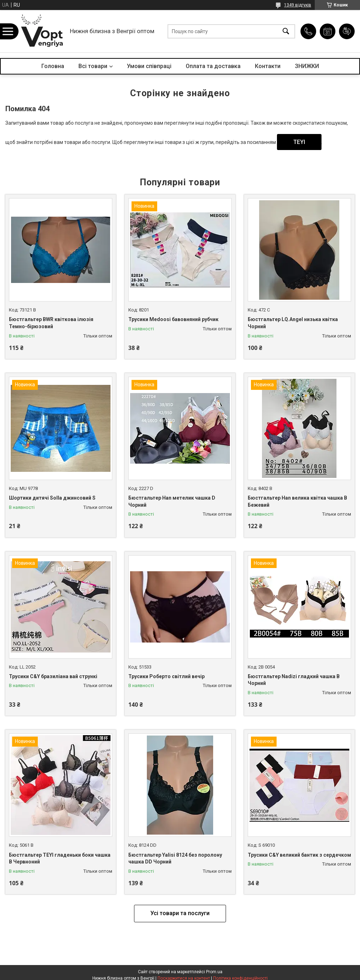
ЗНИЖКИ (307, 66)
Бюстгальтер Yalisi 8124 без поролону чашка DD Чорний (175, 858)
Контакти (268, 66)
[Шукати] (286, 31)
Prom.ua (214, 972)
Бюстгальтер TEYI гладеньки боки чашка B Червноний (60, 858)
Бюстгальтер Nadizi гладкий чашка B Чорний (294, 680)
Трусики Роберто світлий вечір (166, 676)
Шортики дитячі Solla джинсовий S (52, 498)
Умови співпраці (149, 66)
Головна (53, 66)
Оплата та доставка (213, 66)
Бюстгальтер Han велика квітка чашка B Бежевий (297, 501)
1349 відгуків (298, 5)
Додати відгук (347, 31)
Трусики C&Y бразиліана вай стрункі (53, 676)
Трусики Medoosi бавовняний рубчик (173, 319)
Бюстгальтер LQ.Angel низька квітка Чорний (293, 323)
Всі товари (93, 66)
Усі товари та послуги (180, 913)
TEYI (299, 142)
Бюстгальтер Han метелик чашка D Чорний (172, 501)
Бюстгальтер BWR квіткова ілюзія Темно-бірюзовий (51, 323)
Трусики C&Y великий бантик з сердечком (299, 855)
